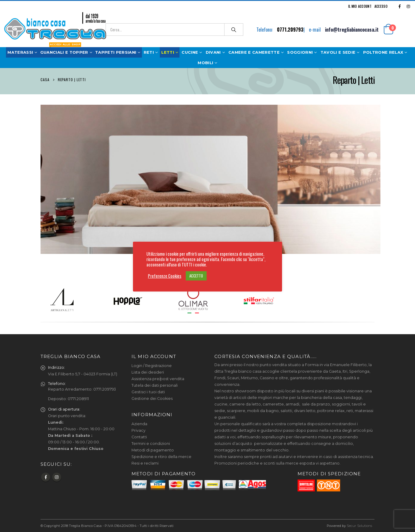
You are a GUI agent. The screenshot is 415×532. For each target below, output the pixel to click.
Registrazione (158, 366)
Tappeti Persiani (116, 52)
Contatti (139, 437)
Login (137, 366)
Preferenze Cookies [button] (165, 276)
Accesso (381, 6)
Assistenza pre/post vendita (158, 379)
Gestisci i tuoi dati (148, 392)
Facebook (46, 477)
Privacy (138, 430)
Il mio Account (360, 6)
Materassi (23, 51)
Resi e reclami (145, 463)
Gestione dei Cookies (152, 398)
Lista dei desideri (148, 372)
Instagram (57, 477)
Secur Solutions (359, 526)
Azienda (139, 424)
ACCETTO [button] (196, 276)
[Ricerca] (234, 30)
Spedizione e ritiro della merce (161, 457)
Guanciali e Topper (64, 52)
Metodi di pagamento (153, 450)
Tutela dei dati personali (155, 385)
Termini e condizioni (151, 444)
